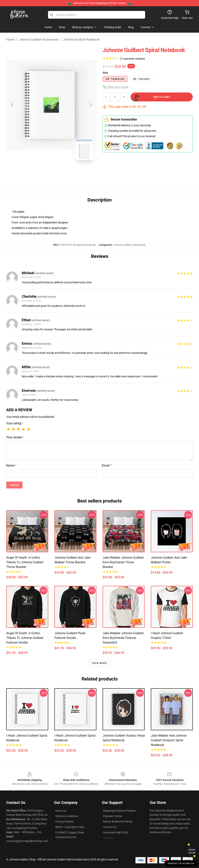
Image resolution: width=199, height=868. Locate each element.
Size (105, 73)
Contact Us (110, 827)
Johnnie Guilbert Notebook (81, 40)
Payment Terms (112, 816)
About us (61, 811)
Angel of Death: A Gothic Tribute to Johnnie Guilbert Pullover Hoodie (25, 638)
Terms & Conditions (67, 816)
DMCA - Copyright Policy (70, 827)
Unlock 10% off (192, 851)
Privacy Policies (65, 822)
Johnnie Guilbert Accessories (39, 40)
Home (10, 40)
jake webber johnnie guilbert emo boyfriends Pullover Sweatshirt (123, 638)
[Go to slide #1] (41, 172)
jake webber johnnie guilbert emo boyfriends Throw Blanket (123, 562)
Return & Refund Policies (118, 822)
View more (99, 663)
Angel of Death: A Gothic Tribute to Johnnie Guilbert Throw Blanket (25, 562)
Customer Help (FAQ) (116, 832)
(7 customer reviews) (132, 59)
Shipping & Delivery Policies (119, 811)
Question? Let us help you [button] (181, 863)
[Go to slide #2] (61, 172)
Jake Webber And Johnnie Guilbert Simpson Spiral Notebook (169, 740)
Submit (14, 485)
